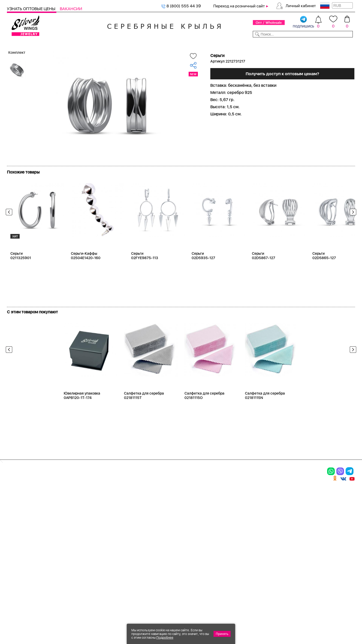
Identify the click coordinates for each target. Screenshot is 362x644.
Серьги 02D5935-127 (203, 271)
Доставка (228, 43)
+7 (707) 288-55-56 (329, 627)
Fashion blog (228, 548)
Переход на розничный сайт (239, 6)
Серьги (15, 518)
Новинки (92, 43)
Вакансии (71, 9)
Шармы (16, 534)
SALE (73, 43)
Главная (12, 51)
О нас (220, 518)
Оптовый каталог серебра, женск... (65, 51)
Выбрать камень (46, 43)
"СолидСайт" (155, 597)
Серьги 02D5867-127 (264, 271)
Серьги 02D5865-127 (324, 271)
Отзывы (347, 43)
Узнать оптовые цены (32, 9)
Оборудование (318, 43)
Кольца (15, 510)
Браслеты (70, 502)
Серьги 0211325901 (21, 271)
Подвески (18, 526)
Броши (67, 518)
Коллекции (148, 43)
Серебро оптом (30, 51)
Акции (169, 518)
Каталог (16, 43)
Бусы (65, 534)
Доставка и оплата (236, 502)
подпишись (303, 22)
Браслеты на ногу (79, 526)
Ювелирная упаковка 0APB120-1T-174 (82, 411)
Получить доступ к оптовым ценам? (282, 95)
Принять (222, 634)
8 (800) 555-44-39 (333, 619)
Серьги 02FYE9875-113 (145, 271)
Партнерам (177, 43)
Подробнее (165, 638)
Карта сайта (228, 556)
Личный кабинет (301, 6)
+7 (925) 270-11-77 (286, 619)
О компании (284, 43)
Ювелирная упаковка (32, 502)
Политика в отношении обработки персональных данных (179, 569)
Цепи (116, 502)
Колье (66, 510)
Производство (179, 502)
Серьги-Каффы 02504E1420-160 (86, 271)
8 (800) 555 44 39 (181, 6)
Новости (203, 43)
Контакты (255, 43)
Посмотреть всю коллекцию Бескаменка (50, 179)
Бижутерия (119, 43)
